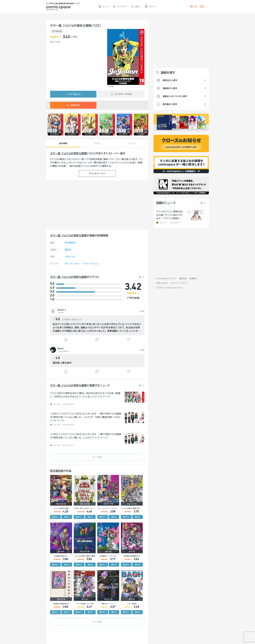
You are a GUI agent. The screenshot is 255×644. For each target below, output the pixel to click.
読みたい (55, 517)
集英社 (68, 250)
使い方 (194, 7)
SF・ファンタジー (73, 264)
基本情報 (63, 143)
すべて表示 (97, 457)
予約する (73, 105)
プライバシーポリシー (179, 283)
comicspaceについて (166, 278)
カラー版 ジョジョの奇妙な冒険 (68, 153)
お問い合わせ (162, 283)
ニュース (131, 143)
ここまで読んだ (73, 94)
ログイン (150, 7)
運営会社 (183, 278)
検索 (135, 7)
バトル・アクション (91, 264)
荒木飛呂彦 (57, 31)
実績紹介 (193, 278)
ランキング (120, 7)
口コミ (97, 143)
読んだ (67, 517)
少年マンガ (70, 257)
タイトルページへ (97, 174)
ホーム (104, 7)
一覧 (139, 277)
